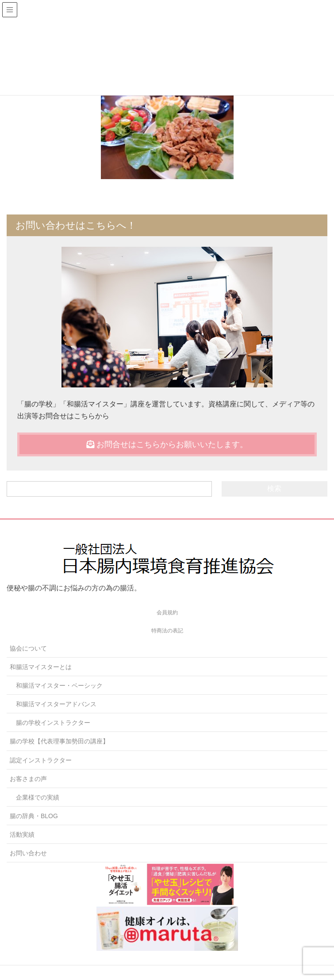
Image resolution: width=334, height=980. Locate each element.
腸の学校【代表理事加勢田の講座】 (59, 741)
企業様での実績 (38, 797)
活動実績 (22, 835)
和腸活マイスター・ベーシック (59, 685)
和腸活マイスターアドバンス (56, 704)
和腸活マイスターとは (41, 667)
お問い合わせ (28, 853)
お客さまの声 (28, 779)
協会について (28, 648)
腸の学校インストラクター (53, 723)
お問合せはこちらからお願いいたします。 (167, 444)
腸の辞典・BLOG (34, 816)
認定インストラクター (41, 760)
